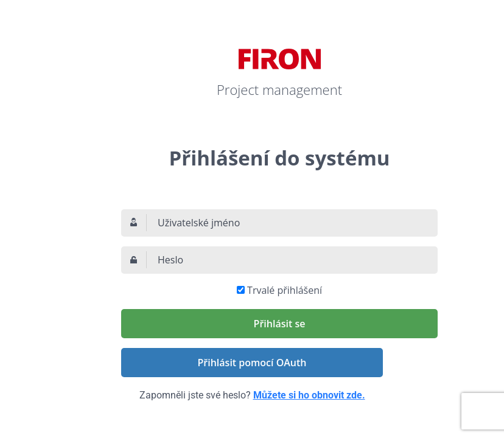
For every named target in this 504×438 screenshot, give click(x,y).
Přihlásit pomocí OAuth (252, 363)
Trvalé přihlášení (285, 290)
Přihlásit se (280, 324)
